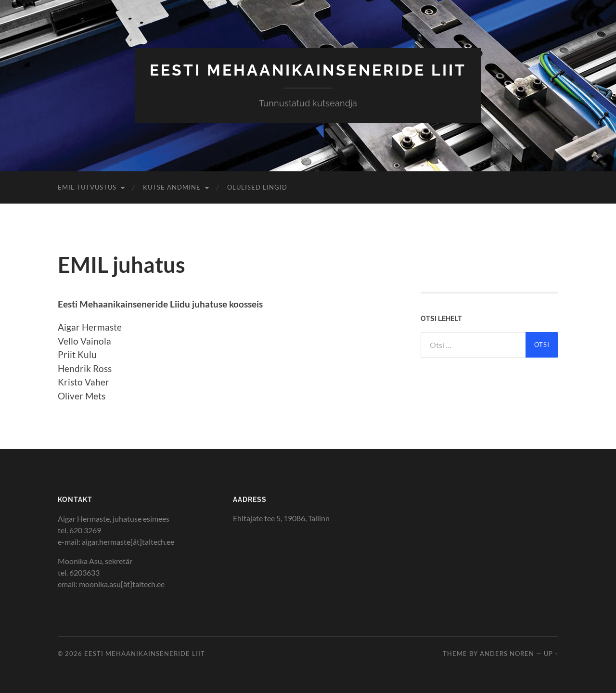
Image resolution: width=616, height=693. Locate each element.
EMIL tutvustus (87, 187)
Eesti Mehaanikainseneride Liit (308, 70)
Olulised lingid (257, 187)
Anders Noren (507, 654)
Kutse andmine (172, 187)
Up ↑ (551, 654)
